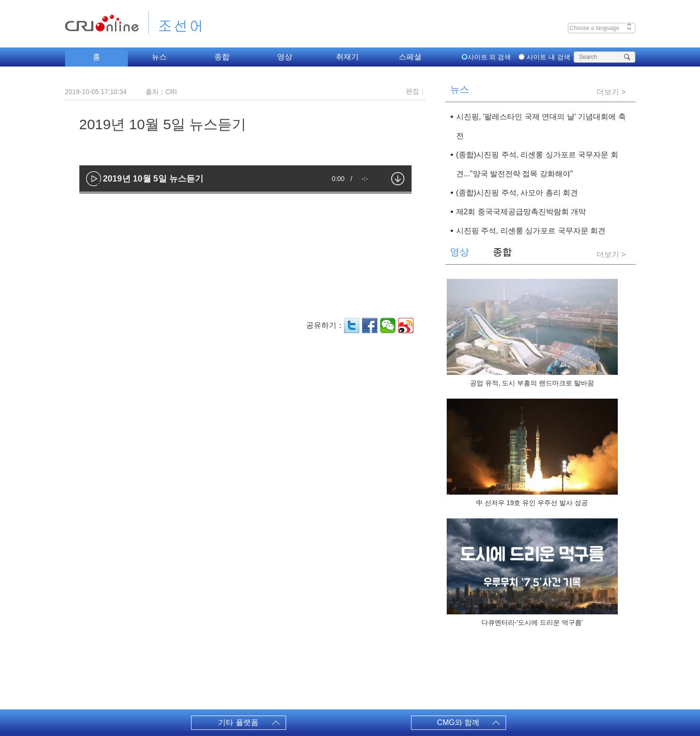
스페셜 (410, 57)
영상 (285, 57)
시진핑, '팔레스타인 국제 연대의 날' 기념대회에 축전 (541, 126)
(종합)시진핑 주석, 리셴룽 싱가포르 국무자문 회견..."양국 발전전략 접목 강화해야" (537, 164)
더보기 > (611, 92)
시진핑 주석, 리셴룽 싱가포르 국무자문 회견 (531, 231)
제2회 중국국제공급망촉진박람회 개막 (521, 212)
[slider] (245, 193)
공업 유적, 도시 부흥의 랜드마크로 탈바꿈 (532, 383)
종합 (222, 57)
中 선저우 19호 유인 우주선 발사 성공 (532, 503)
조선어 (172, 23)
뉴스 (159, 57)
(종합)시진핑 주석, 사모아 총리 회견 (517, 193)
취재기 (347, 57)
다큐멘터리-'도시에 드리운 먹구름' (532, 622)
